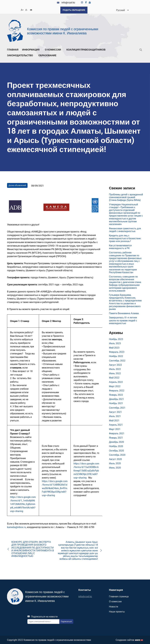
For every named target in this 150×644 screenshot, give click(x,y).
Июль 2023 (115, 343)
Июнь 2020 (115, 467)
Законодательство (21, 55)
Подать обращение (74, 10)
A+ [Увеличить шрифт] (22, 10)
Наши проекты (117, 611)
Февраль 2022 (117, 390)
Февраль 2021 (117, 433)
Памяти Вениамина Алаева (124, 313)
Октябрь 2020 (116, 450)
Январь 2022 (116, 394)
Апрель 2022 (116, 382)
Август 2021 (115, 412)
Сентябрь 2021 (117, 407)
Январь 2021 (116, 437)
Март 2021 (115, 429)
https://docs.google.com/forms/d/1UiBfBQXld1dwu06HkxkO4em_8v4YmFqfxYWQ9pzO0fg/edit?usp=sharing (55, 488)
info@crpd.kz (66, 3)
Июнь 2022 (115, 373)
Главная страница (119, 596)
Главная (13, 49)
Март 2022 (115, 386)
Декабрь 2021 (116, 399)
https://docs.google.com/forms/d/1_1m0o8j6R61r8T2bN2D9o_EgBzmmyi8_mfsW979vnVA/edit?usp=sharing (23, 504)
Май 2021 (114, 420)
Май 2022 (114, 377)
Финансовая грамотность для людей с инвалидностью (125, 229)
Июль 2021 (115, 416)
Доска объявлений (17, 185)
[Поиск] (141, 50)
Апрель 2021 (116, 425)
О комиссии (54, 49)
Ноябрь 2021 (116, 403)
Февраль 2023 (117, 352)
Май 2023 (114, 347)
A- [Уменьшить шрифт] (27, 10)
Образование (48, 55)
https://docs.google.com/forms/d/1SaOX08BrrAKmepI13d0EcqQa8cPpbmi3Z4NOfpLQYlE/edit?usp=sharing (86, 470)
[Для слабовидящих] (31, 10)
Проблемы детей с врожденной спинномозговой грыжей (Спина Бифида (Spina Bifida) (126, 197)
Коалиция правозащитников (86, 49)
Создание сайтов (125, 640)
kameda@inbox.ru (16, 527)
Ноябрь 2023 (116, 339)
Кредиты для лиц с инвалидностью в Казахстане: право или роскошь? (125, 238)
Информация (32, 49)
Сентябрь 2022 (117, 360)
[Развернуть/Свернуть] (40, 50)
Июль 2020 (115, 463)
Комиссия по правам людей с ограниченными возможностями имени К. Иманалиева (63, 31)
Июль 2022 (115, 369)
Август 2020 (115, 459)
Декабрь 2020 (116, 442)
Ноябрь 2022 (116, 356)
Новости (114, 606)
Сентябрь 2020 (117, 455)
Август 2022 (115, 365)
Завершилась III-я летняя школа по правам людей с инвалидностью (123, 320)
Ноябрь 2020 (116, 446)
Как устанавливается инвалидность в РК (120, 247)
